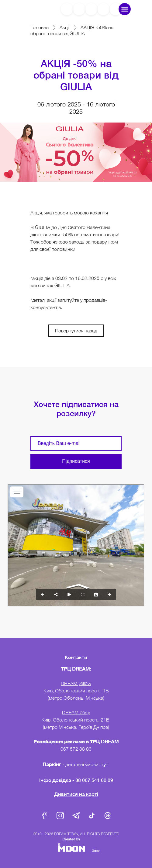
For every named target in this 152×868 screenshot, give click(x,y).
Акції (65, 27)
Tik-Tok (92, 816)
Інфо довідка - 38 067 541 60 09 (76, 780)
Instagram (60, 816)
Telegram (76, 816)
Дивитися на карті (76, 794)
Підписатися (76, 461)
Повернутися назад (76, 331)
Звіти (96, 850)
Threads (108, 816)
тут (105, 764)
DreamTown (33, 9)
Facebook (44, 816)
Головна (40, 27)
